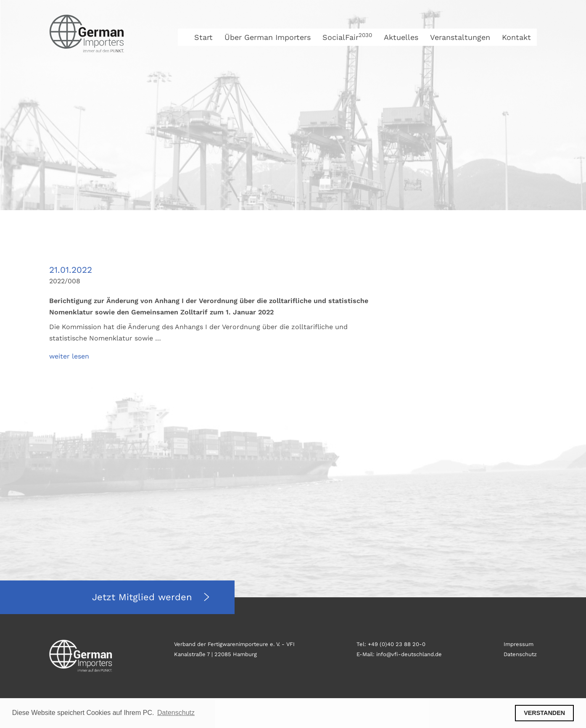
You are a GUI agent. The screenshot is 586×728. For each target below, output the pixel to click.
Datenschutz (520, 654)
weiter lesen (69, 356)
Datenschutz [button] (176, 713)
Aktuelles (401, 37)
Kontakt (516, 37)
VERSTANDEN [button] (544, 713)
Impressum (519, 644)
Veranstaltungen (460, 37)
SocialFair (347, 37)
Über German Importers (268, 37)
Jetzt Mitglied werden (144, 597)
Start (203, 37)
